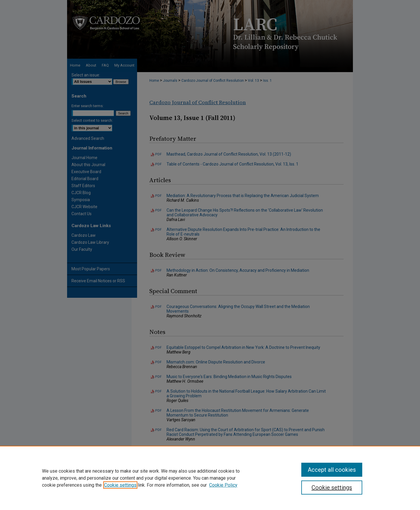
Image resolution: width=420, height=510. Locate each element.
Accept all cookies (332, 470)
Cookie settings (120, 485)
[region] (210, 478)
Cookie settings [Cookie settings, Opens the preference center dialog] (332, 488)
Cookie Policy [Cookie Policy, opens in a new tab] (223, 485)
